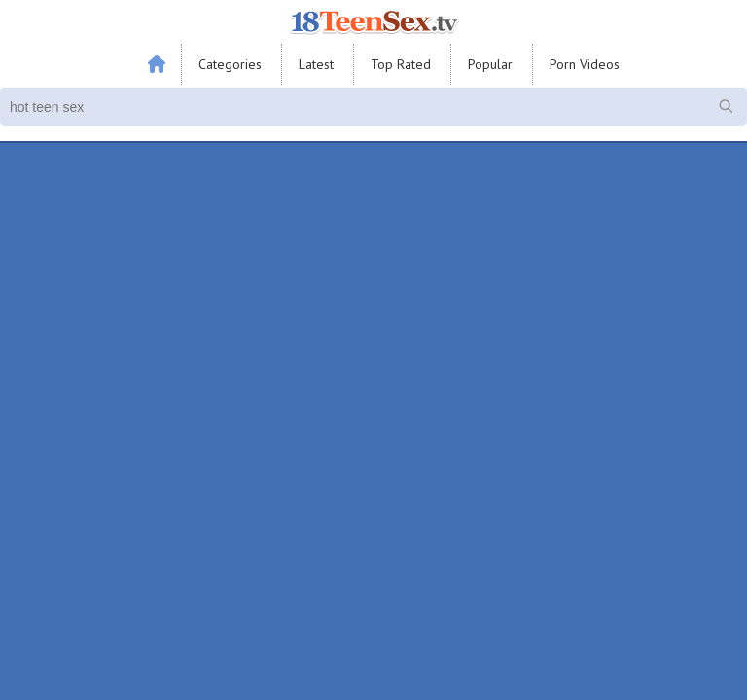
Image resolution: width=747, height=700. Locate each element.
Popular (490, 64)
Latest (316, 64)
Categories (230, 64)
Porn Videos (585, 64)
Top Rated (401, 64)
